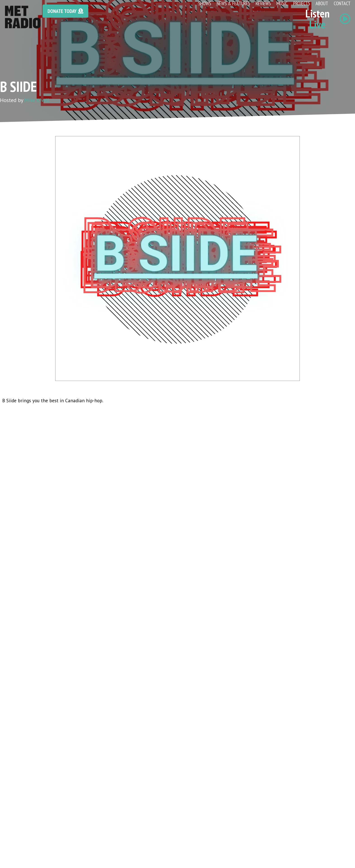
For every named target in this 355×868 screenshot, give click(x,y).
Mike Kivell (38, 100)
